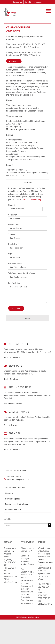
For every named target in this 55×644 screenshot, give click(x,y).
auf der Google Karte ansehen (22, 130)
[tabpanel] (27, 250)
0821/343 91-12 (14, 477)
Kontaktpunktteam (13, 510)
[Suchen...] (26, 525)
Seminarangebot (12, 499)
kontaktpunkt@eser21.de (18, 480)
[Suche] (50, 525)
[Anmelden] (14, 61)
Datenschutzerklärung (31, 200)
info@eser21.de (10, 582)
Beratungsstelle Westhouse (17, 504)
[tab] (27, 182)
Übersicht (9, 493)
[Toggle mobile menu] (49, 11)
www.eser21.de (10, 576)
